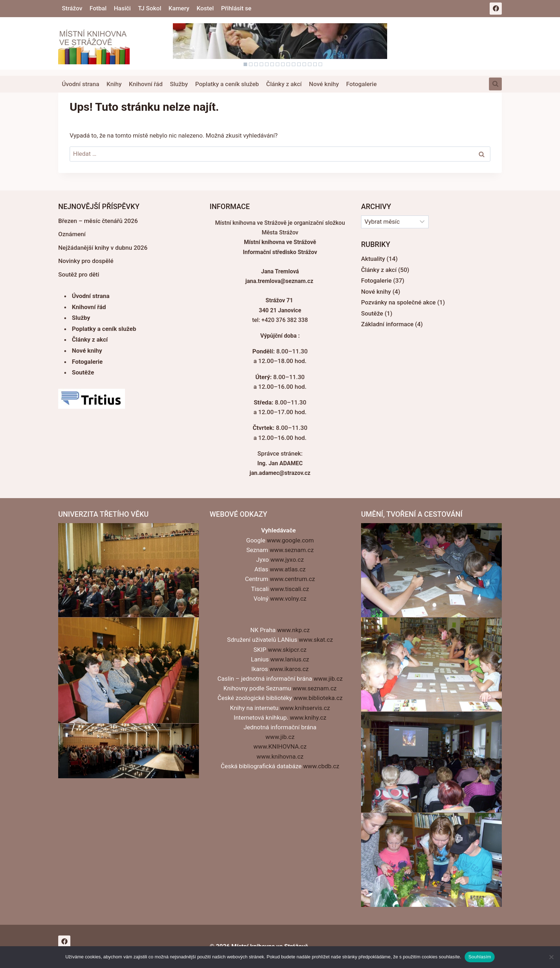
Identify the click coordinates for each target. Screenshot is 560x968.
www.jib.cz (328, 679)
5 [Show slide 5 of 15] (267, 64)
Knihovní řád (146, 84)
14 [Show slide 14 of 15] (315, 64)
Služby (179, 84)
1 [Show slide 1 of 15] (245, 64)
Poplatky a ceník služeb (227, 84)
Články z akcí (284, 84)
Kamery (179, 8)
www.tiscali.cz (290, 589)
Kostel (205, 8)
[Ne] (551, 957)
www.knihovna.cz (280, 756)
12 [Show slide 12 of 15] (304, 64)
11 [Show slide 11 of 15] (299, 64)
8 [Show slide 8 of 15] (283, 64)
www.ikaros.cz (289, 669)
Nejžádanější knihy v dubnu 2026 (103, 248)
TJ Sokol (150, 8)
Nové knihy (324, 84)
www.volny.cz (288, 599)
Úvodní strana (81, 84)
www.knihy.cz (308, 718)
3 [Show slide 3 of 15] (256, 64)
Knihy (114, 84)
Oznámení (72, 234)
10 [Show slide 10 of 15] (294, 64)
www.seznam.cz (292, 550)
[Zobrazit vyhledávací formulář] (495, 84)
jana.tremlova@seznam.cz (279, 281)
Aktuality (373, 259)
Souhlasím (480, 957)
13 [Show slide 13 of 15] (310, 64)
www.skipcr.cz (287, 650)
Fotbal (98, 8)
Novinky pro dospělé (86, 261)
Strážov (72, 8)
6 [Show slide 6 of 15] (272, 64)
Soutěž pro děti (79, 274)
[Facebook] (496, 9)
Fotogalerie (361, 84)
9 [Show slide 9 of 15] (288, 64)
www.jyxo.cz (287, 560)
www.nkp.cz (293, 630)
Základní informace (387, 324)
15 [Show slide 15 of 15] (320, 64)
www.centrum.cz (292, 579)
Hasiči (122, 8)
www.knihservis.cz (305, 708)
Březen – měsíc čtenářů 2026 (98, 221)
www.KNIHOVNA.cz (280, 746)
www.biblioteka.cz (318, 698)
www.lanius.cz (290, 659)
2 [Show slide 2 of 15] (251, 64)
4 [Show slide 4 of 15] (261, 64)
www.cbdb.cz (321, 766)
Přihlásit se (236, 8)
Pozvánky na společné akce (398, 302)
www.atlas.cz (288, 569)
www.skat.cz (316, 640)
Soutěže (83, 372)
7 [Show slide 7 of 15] (277, 64)
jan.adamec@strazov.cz (280, 473)
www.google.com (290, 540)
